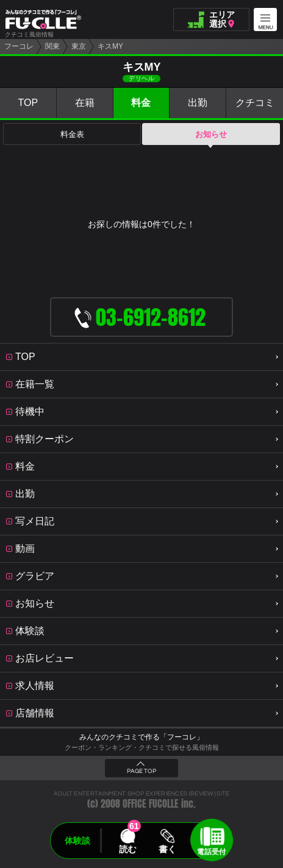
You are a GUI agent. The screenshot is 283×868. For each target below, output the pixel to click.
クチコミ (255, 103)
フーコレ (19, 46)
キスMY (110, 46)
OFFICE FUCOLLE (151, 804)
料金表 (72, 134)
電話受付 (212, 852)
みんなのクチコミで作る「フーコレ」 (141, 737)
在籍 (85, 103)
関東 (52, 46)
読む (127, 849)
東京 (79, 46)
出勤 (198, 103)
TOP (28, 103)
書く (167, 849)
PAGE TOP (141, 771)
